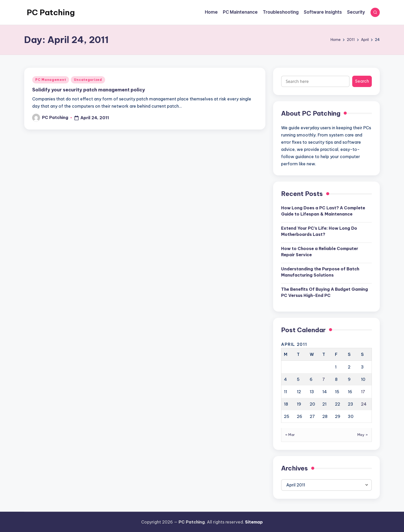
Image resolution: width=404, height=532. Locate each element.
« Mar (290, 435)
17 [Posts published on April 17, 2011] (363, 392)
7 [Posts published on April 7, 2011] (324, 379)
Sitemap (254, 522)
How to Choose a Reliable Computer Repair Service (320, 252)
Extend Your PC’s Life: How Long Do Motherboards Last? (319, 231)
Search (362, 81)
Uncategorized (88, 80)
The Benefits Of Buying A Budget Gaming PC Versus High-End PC (325, 292)
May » (363, 435)
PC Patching (51, 12)
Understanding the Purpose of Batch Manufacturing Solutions (320, 272)
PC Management (51, 80)
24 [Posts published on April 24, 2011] (364, 404)
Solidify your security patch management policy (89, 90)
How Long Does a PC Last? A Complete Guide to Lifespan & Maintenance (323, 211)
